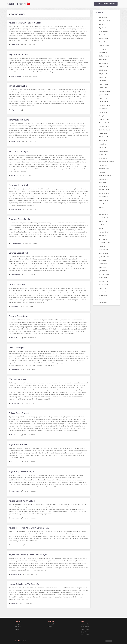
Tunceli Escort (102, 285)
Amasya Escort (103, 35)
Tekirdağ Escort (103, 274)
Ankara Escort (102, 38)
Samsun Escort (103, 253)
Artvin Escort (102, 49)
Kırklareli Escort (103, 193)
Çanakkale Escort (103, 91)
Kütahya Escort (103, 207)
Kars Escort (101, 172)
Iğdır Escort (102, 148)
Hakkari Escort (103, 140)
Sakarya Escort (103, 250)
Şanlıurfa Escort (103, 257)
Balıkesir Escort (103, 56)
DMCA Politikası (85, 635)
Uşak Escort (102, 288)
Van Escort (101, 292)
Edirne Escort (102, 112)
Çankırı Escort (102, 95)
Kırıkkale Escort (103, 190)
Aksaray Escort (103, 31)
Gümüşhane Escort (104, 137)
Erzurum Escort (103, 123)
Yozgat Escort (102, 299)
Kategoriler (18, 627)
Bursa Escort (102, 88)
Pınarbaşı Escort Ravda (19, 219)
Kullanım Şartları (85, 629)
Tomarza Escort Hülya (19, 120)
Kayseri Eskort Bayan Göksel (22, 501)
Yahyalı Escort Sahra (18, 86)
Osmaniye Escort (103, 243)
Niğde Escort (102, 235)
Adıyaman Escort (103, 21)
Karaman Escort (103, 169)
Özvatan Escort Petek (19, 253)
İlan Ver (17, 629)
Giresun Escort (103, 133)
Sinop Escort (102, 264)
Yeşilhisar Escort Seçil (19, 54)
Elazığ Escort (102, 116)
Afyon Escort (102, 24)
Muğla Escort (102, 225)
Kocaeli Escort (102, 200)
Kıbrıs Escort (102, 186)
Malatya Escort (103, 211)
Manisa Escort (102, 214)
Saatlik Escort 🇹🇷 (19, 4)
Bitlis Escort (102, 77)
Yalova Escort (102, 295)
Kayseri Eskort (18, 14)
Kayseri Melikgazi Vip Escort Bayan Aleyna (28, 555)
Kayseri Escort (102, 179)
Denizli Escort (102, 102)
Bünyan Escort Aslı (17, 379)
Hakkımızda (51, 624)
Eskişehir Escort (103, 126)
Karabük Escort (103, 165)
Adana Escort (102, 17)
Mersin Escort (102, 221)
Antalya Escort (102, 42)
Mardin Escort (102, 218)
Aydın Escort (102, 52)
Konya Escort (102, 204)
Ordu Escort (102, 239)
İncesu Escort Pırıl (17, 284)
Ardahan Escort (103, 45)
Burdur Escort (102, 84)
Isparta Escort (102, 151)
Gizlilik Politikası (85, 624)
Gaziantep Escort (103, 130)
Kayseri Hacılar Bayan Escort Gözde (25, 23)
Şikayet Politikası (86, 632)
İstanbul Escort (103, 154)
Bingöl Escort (102, 74)
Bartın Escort (102, 60)
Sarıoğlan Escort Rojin (19, 185)
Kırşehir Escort (103, 197)
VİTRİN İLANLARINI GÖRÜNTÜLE (106, 4)
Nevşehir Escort (103, 232)
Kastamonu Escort (104, 176)
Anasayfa (17, 624)
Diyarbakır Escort (103, 105)
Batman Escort (103, 63)
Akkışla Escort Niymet (19, 413)
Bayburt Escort (103, 67)
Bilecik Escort (102, 70)
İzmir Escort (102, 158)
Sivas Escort (102, 267)
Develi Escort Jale (17, 348)
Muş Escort (101, 228)
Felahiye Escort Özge (18, 316)
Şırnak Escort (102, 271)
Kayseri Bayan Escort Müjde (22, 472)
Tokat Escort (102, 278)
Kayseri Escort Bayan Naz (20, 445)
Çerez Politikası (85, 627)
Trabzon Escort (103, 281)
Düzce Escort (102, 109)
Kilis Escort (101, 183)
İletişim (50, 627)
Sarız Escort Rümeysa (19, 151)
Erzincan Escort (103, 119)
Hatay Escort (102, 144)
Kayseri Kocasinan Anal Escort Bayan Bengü (29, 528)
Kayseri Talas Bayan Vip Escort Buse (25, 584)
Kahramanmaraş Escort (105, 162)
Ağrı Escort (101, 28)
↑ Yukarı (109, 641)
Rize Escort (101, 246)
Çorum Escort (102, 98)
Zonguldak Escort (103, 302)
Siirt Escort (101, 260)
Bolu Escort (101, 81)
